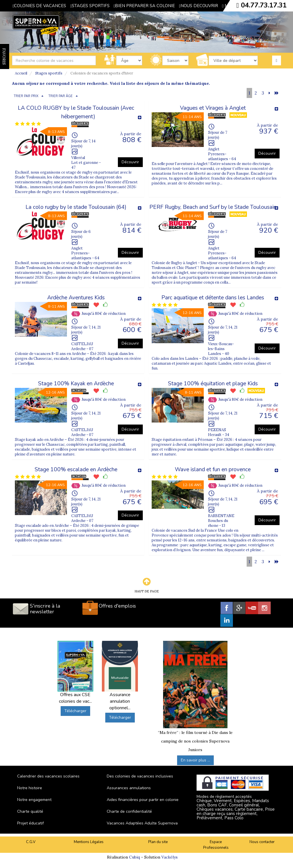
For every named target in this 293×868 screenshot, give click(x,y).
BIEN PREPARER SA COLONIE (144, 6)
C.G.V (31, 842)
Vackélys (170, 857)
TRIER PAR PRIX (26, 96)
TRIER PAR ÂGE (61, 96)
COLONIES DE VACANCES (39, 6)
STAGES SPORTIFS (90, 6)
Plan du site (158, 842)
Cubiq (134, 857)
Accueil (21, 73)
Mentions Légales (89, 842)
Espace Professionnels (216, 845)
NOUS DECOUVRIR (198, 6)
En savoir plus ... (195, 760)
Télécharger (75, 711)
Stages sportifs (49, 73)
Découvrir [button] (130, 162)
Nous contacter (262, 842)
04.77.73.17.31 (264, 5)
